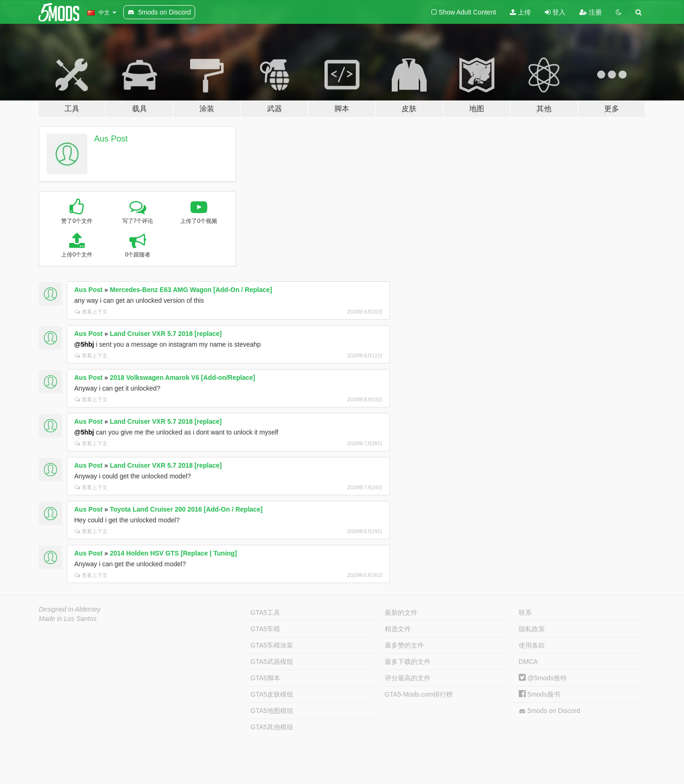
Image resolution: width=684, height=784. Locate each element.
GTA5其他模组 (272, 727)
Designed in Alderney (70, 609)
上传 (520, 12)
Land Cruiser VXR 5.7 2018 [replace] (166, 334)
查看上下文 (91, 312)
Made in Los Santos (68, 619)
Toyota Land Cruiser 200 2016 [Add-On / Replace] (186, 509)
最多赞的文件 (404, 645)
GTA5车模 (265, 629)
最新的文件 (401, 613)
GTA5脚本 (265, 678)
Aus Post (111, 139)
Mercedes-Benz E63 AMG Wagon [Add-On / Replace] (191, 290)
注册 (591, 12)
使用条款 (532, 645)
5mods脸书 (539, 694)
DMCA (528, 662)
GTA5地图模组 (272, 711)
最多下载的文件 (408, 662)
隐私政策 (532, 629)
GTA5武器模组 (272, 662)
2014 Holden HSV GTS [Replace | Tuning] (173, 553)
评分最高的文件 (408, 678)
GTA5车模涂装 (272, 645)
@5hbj (84, 344)
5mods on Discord (550, 711)
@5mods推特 (543, 678)
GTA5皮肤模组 (272, 694)
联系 (525, 613)
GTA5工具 (265, 613)
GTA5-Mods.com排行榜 (419, 694)
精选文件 (398, 629)
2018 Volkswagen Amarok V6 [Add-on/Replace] (182, 378)
